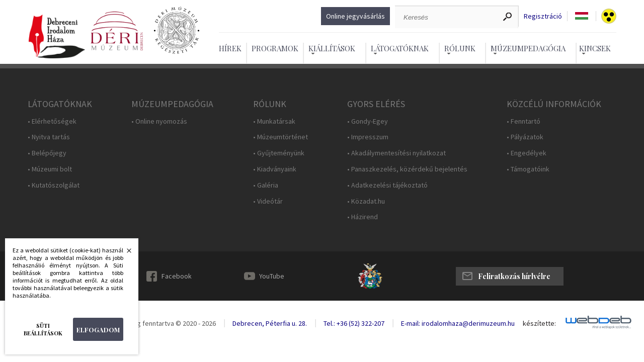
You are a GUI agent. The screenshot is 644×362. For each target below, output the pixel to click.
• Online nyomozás (159, 121)
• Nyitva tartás (49, 137)
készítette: (539, 324)
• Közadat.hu (366, 201)
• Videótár (268, 201)
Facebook (177, 276)
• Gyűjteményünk (279, 153)
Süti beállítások (43, 329)
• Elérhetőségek (52, 121)
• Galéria (266, 185)
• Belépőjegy (47, 153)
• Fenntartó (524, 121)
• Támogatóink (528, 169)
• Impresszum (368, 137)
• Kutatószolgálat (54, 185)
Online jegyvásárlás (355, 16)
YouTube (272, 276)
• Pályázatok (525, 137)
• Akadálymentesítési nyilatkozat (396, 153)
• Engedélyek (527, 153)
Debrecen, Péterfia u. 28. (270, 323)
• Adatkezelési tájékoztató (387, 185)
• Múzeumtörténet (280, 137)
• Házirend (363, 217)
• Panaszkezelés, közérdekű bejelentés (407, 169)
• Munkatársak (274, 121)
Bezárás (124, 253)
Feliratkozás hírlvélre (514, 276)
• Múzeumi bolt (50, 169)
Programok (275, 48)
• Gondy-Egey (368, 121)
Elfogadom (98, 330)
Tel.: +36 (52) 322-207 (354, 323)
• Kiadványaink (275, 169)
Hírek (230, 48)
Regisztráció (543, 16)
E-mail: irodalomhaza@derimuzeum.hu (458, 323)
